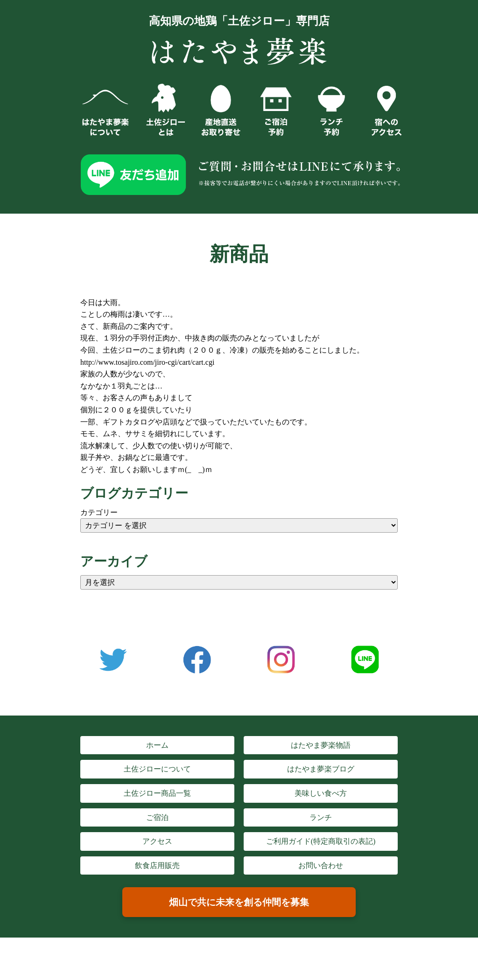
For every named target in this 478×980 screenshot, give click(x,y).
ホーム (157, 745)
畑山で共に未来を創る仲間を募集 (239, 902)
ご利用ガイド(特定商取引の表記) (321, 841)
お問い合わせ (321, 865)
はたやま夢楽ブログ (321, 769)
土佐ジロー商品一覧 (157, 793)
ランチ (321, 817)
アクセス (157, 841)
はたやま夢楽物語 (321, 745)
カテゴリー (99, 512)
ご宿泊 (157, 817)
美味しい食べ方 (321, 793)
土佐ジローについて (157, 769)
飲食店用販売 (157, 865)
